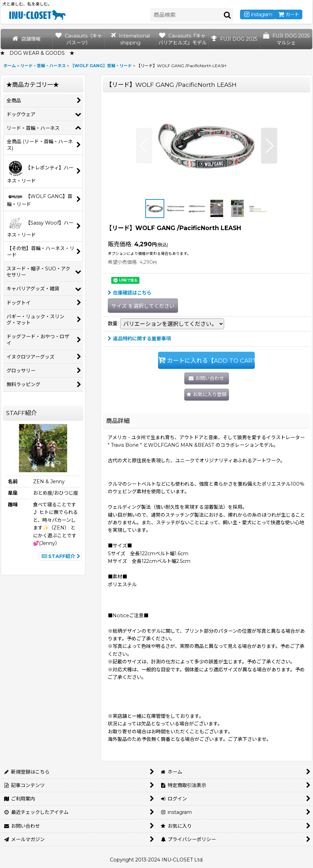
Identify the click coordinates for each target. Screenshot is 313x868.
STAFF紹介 (60, 556)
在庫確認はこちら (130, 293)
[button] (144, 146)
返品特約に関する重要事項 (139, 339)
